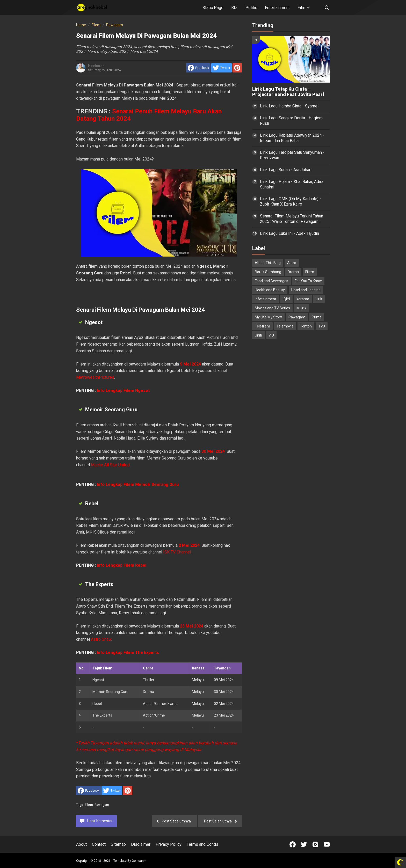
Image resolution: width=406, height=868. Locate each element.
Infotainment (266, 299)
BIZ (234, 8)
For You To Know (308, 281)
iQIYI (286, 299)
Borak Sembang (268, 272)
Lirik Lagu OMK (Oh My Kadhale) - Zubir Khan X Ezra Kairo (291, 201)
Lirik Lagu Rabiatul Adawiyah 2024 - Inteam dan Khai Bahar (292, 138)
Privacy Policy (169, 844)
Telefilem (262, 326)
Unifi (258, 335)
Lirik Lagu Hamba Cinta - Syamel (289, 106)
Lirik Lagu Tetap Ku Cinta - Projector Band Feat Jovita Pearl (288, 92)
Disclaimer (141, 844)
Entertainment (277, 8)
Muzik (301, 308)
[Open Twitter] (304, 844)
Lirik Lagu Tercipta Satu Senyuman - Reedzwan (292, 155)
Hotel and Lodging (306, 290)
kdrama (303, 299)
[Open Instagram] (315, 844)
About (81, 844)
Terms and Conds (202, 844)
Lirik (319, 299)
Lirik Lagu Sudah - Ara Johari (286, 170)
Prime (317, 317)
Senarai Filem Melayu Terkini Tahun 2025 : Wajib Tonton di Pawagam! (292, 219)
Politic (251, 8)
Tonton (306, 326)
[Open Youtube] (327, 844)
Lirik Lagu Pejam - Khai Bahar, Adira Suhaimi (292, 184)
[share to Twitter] (222, 68)
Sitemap (118, 844)
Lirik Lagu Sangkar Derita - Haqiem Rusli (291, 121)
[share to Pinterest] (237, 68)
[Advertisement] (291, 425)
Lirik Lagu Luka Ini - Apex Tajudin (289, 233)
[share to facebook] (198, 68)
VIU (271, 335)
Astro (292, 263)
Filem (89, 805)
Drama (293, 272)
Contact (99, 844)
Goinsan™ (139, 861)
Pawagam (102, 805)
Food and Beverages (271, 281)
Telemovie (285, 326)
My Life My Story (268, 317)
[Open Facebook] (293, 844)
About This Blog (268, 263)
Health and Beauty (270, 290)
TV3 (322, 326)
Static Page (213, 8)
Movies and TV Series (272, 308)
